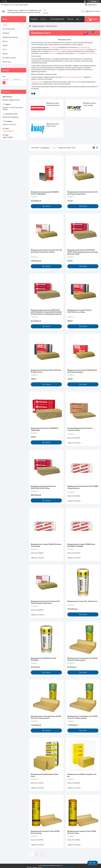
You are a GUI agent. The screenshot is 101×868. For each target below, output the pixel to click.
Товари (43, 19)
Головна (34, 19)
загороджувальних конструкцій (69, 49)
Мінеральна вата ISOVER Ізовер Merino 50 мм (82, 775)
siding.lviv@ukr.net (8, 131)
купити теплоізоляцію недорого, (72, 77)
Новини (5, 45)
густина (77, 53)
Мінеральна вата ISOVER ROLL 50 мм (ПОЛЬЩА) (43, 659)
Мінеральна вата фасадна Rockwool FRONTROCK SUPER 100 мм (43, 487)
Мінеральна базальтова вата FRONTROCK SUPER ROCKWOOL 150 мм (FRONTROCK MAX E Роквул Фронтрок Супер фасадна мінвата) (46, 312)
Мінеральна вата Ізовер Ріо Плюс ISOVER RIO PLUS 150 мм (82, 832)
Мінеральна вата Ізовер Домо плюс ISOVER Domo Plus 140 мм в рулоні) (82, 717)
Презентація (7, 62)
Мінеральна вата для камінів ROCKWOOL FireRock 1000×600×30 (45, 193)
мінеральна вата (38, 82)
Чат (93, 863)
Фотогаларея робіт (57, 19)
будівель (83, 49)
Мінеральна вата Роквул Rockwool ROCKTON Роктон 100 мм (79, 311)
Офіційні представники (10, 37)
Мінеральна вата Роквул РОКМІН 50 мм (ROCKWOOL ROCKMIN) (81, 545)
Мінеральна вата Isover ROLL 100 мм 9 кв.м (82, 601)
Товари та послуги (38, 26)
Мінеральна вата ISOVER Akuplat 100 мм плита (45, 775)
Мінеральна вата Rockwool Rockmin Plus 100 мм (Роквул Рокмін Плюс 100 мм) (46, 251)
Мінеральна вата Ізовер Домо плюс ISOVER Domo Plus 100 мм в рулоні (46, 717)
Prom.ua (60, 866)
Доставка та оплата (9, 58)
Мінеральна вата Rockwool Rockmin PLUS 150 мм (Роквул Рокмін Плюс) (45, 602)
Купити (48, 206)
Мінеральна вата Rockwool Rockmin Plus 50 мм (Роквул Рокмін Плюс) (82, 193)
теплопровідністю (84, 47)
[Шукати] (45, 10)
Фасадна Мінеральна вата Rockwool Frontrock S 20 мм (80, 429)
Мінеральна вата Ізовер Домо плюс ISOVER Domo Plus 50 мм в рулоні (82, 659)
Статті (5, 49)
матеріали (54, 47)
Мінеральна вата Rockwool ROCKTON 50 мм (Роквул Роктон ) (46, 371)
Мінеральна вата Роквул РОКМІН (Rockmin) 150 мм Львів (46, 545)
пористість (52, 53)
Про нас (70, 19)
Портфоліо (6, 33)
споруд (94, 49)
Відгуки (5, 54)
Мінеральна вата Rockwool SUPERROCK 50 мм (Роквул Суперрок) (82, 371)
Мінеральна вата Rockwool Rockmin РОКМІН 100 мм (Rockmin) (83, 487)
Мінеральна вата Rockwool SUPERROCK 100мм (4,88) (45, 429)
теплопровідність (91, 53)
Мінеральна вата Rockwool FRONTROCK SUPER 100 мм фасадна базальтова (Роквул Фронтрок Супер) (83, 252)
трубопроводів (56, 51)
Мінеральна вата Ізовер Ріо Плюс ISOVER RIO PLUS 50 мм (45, 832)
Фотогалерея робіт (9, 29)
